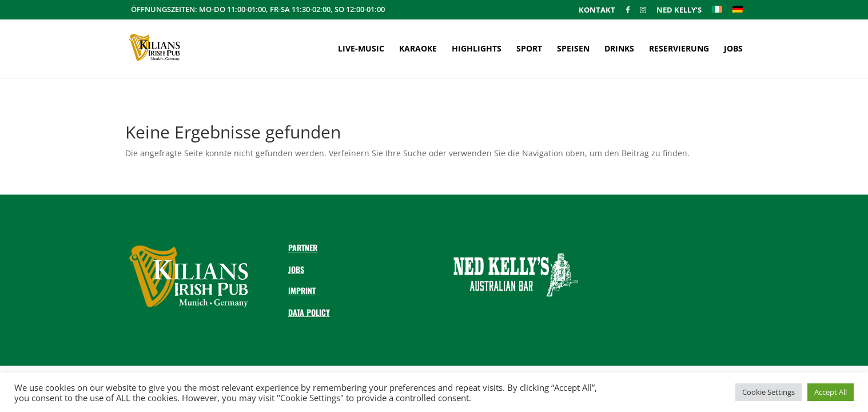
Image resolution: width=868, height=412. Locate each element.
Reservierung (679, 49)
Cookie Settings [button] (769, 392)
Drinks (619, 49)
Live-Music (361, 49)
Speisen (573, 49)
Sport (529, 49)
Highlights (477, 49)
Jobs (733, 49)
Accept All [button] (831, 392)
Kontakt (597, 11)
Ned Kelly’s (679, 11)
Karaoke (418, 49)
